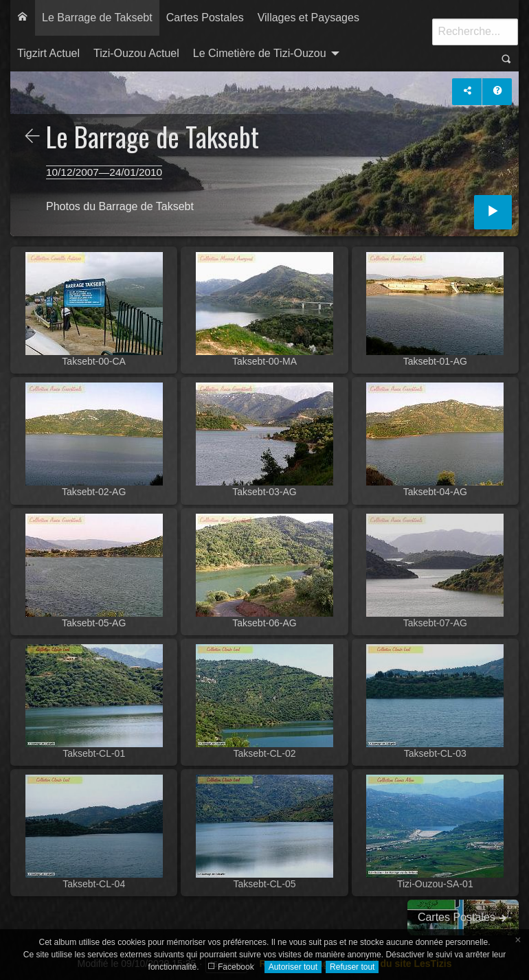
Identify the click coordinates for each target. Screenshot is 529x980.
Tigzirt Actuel (48, 53)
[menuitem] (23, 18)
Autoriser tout (293, 967)
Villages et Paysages (308, 18)
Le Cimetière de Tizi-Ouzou (260, 53)
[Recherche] (475, 32)
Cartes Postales (205, 18)
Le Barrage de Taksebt (97, 18)
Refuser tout (352, 967)
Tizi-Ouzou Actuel (136, 53)
